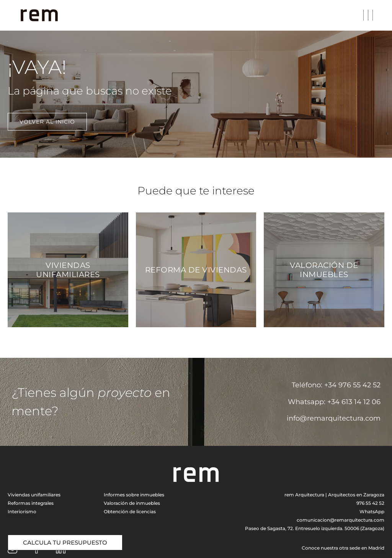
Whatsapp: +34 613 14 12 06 (334, 402)
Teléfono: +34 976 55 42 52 (336, 385)
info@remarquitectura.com (334, 418)
